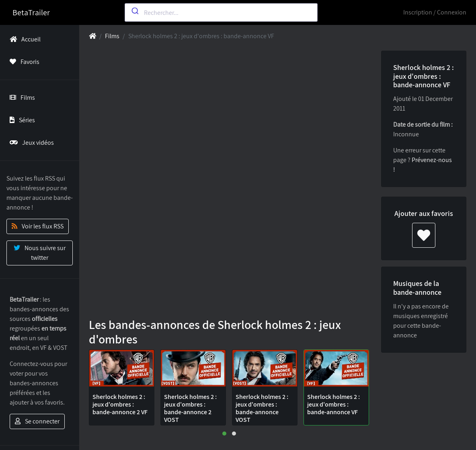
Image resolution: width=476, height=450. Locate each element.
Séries (21, 120)
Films (21, 98)
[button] (224, 434)
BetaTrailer (31, 12)
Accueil (24, 39)
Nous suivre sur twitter (40, 253)
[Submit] (134, 11)
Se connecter (37, 421)
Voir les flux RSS (38, 226)
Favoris (23, 62)
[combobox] (221, 12)
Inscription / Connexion (435, 12)
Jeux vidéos (30, 143)
